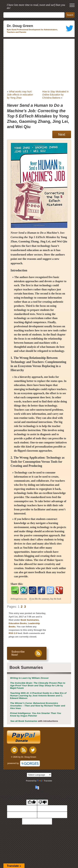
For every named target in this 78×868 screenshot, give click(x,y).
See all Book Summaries (24, 721)
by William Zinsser (29, 678)
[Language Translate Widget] (39, 775)
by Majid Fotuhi (38, 686)
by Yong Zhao (20, 95)
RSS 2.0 (13, 633)
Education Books (18, 623)
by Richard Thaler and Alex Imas (38, 706)
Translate (44, 781)
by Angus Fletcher (36, 714)
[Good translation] (32, 802)
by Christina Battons (55, 95)
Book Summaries (30, 620)
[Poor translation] (43, 802)
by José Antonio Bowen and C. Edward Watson (38, 696)
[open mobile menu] (72, 5)
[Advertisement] (39, 64)
